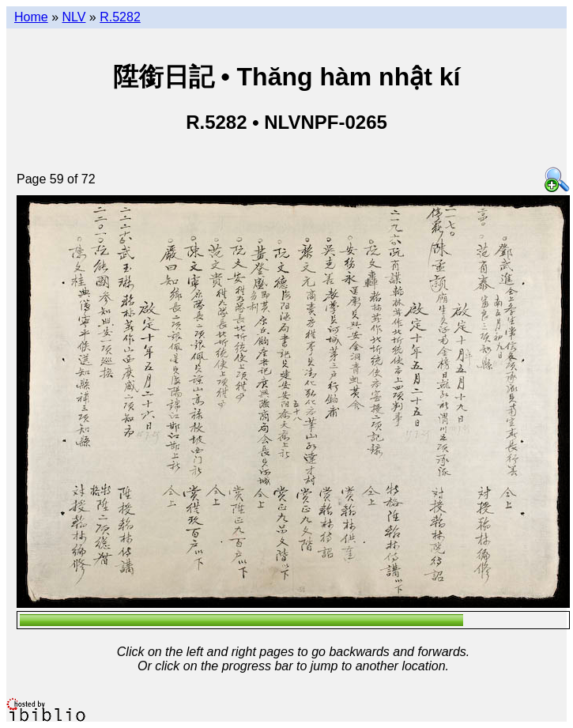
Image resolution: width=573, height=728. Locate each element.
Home (31, 17)
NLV (74, 17)
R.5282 (120, 17)
